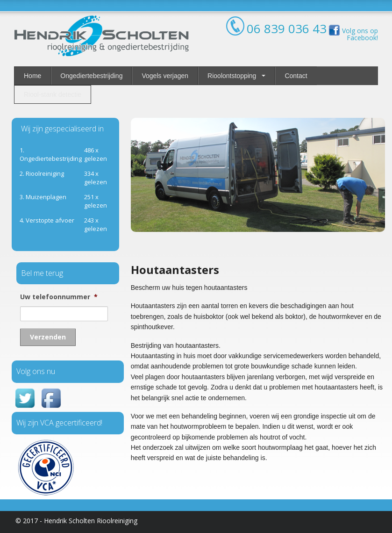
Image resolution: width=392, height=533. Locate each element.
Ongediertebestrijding (91, 76)
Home (32, 76)
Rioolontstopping (232, 76)
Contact (296, 76)
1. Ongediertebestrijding (51, 154)
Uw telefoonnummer (59, 297)
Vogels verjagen (165, 76)
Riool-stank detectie (53, 94)
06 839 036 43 (287, 29)
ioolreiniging (42, 173)
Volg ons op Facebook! (352, 34)
